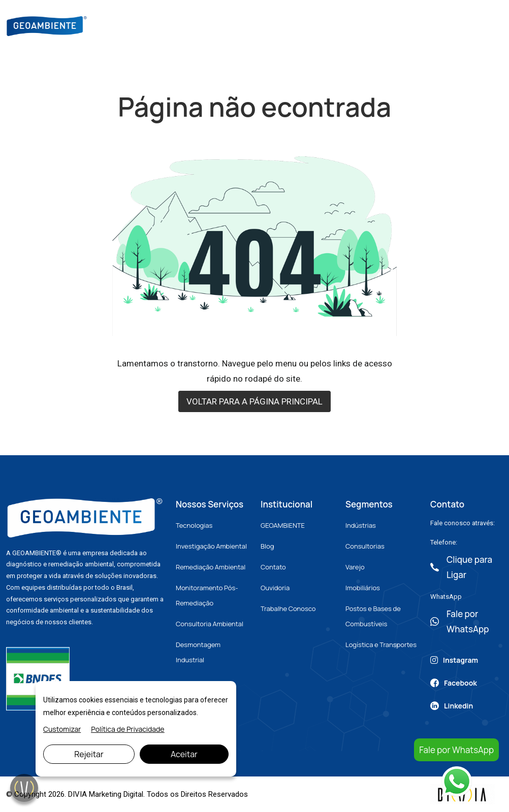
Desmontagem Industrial (198, 652)
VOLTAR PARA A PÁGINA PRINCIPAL (254, 401)
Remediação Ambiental (211, 567)
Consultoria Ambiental (210, 624)
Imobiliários (363, 588)
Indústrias (361, 525)
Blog (313, 25)
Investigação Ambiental (211, 546)
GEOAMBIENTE (283, 525)
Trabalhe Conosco (288, 608)
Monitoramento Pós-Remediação (207, 595)
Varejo (355, 567)
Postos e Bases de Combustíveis (373, 616)
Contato (393, 25)
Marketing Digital (116, 794)
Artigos (349, 25)
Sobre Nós (196, 25)
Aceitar (184, 754)
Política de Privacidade (128, 729)
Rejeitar (89, 754)
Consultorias (365, 546)
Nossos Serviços (259, 25)
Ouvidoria (275, 588)
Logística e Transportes (381, 645)
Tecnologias (194, 525)
